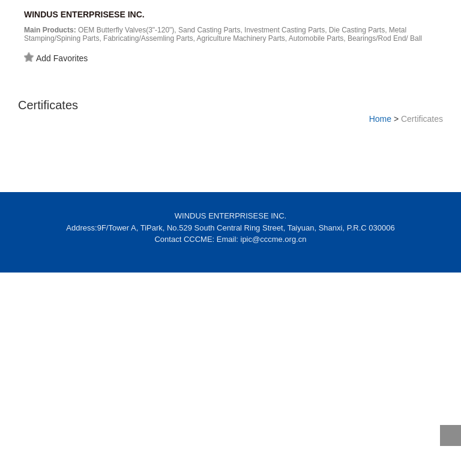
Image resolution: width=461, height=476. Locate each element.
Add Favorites (56, 58)
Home (380, 119)
